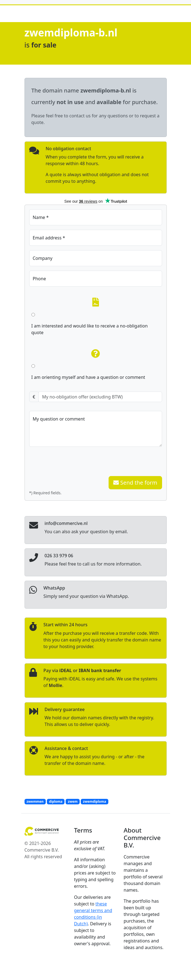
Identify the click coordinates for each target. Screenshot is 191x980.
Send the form (135, 483)
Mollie (56, 685)
